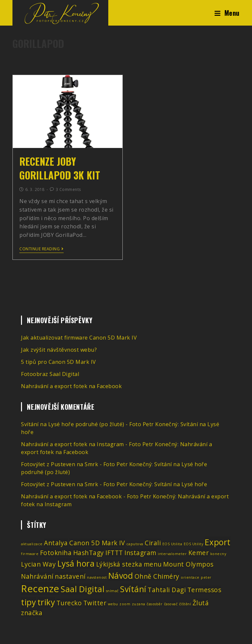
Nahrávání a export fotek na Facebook (71, 386)
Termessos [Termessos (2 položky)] (204, 590)
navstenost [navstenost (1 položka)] (97, 577)
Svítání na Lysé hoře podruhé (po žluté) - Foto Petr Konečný (99, 424)
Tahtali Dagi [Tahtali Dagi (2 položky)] (167, 590)
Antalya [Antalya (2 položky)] (56, 543)
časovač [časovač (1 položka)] (171, 604)
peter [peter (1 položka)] (206, 577)
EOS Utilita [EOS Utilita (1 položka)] (172, 544)
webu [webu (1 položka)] (113, 604)
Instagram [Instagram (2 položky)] (140, 553)
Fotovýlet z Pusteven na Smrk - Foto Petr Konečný (86, 464)
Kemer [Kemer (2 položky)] (199, 553)
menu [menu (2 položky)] (153, 564)
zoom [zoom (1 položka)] (125, 604)
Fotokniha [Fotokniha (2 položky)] (56, 553)
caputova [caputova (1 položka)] (135, 544)
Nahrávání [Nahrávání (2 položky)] (37, 576)
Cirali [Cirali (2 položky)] (153, 543)
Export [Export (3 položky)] (218, 542)
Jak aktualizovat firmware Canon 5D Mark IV (79, 338)
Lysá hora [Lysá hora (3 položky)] (76, 563)
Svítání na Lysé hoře (181, 484)
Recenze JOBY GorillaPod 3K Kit (60, 168)
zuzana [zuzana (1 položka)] (139, 604)
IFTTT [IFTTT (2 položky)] (114, 553)
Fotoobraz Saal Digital (50, 374)
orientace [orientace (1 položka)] (190, 577)
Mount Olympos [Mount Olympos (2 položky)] (188, 564)
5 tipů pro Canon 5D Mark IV (59, 362)
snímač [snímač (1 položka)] (112, 591)
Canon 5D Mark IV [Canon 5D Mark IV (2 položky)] (97, 543)
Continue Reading (42, 249)
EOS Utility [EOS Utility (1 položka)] (194, 544)
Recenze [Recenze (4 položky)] (40, 589)
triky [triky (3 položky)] (46, 602)
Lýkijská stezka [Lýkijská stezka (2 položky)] (119, 564)
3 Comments (68, 189)
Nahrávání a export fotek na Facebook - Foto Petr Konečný (98, 496)
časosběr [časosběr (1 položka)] (155, 604)
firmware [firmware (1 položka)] (30, 554)
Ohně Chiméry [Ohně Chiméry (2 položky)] (157, 576)
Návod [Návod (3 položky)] (121, 576)
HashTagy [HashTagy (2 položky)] (89, 553)
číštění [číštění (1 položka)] (185, 604)
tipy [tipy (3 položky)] (28, 602)
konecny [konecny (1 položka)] (218, 554)
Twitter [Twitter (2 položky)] (95, 603)
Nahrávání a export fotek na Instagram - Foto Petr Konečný (99, 444)
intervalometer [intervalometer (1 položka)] (172, 554)
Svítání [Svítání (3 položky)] (133, 589)
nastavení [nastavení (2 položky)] (70, 576)
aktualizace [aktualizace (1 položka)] (32, 544)
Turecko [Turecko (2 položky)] (69, 603)
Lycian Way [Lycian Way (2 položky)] (38, 564)
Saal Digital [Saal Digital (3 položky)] (83, 589)
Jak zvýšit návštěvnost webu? (59, 350)
